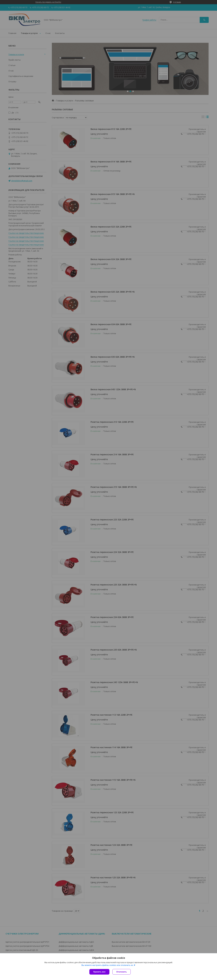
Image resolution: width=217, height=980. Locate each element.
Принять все (99, 972)
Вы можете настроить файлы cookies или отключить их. (107, 965)
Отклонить (122, 972)
